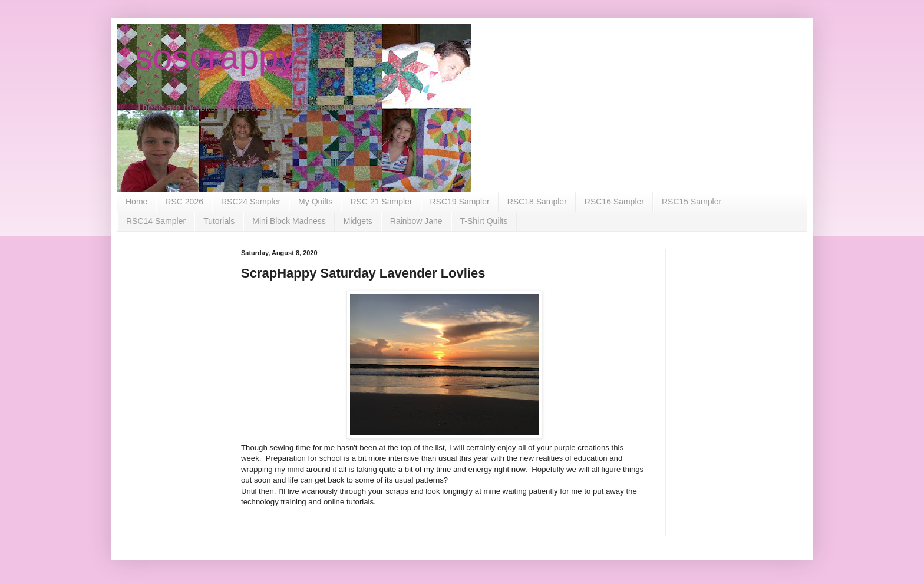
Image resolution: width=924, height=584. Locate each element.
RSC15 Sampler (692, 202)
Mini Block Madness (289, 221)
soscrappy (215, 57)
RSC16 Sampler (614, 202)
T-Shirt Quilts (484, 221)
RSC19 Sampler (460, 202)
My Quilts (315, 202)
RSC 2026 (184, 202)
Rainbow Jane (416, 221)
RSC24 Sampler (251, 202)
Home (136, 202)
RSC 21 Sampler (381, 202)
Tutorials (219, 221)
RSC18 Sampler (537, 202)
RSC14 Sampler (156, 221)
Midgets (358, 221)
